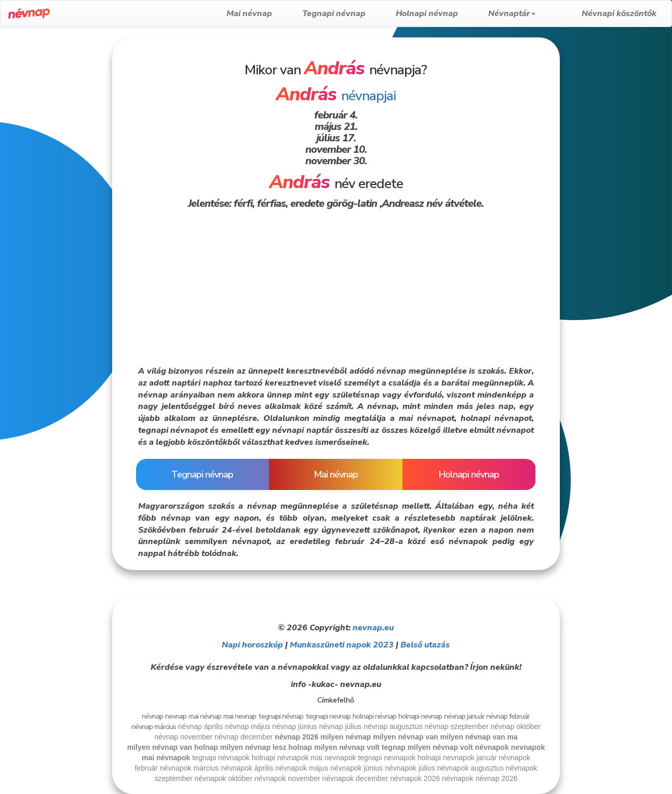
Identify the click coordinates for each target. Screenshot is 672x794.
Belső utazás (425, 645)
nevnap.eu (373, 628)
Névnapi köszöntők (619, 14)
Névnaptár (528, 14)
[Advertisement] (55, 193)
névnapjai (336, 96)
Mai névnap (265, 14)
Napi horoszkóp (252, 645)
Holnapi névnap (443, 14)
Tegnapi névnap (350, 14)
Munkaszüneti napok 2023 (342, 645)
